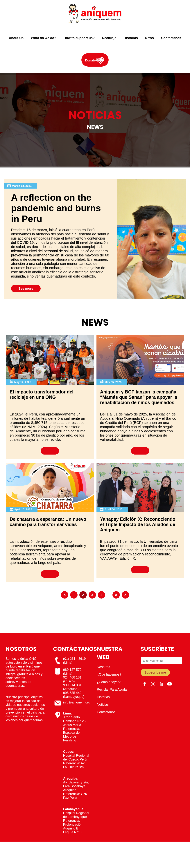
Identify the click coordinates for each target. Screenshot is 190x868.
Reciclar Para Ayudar (112, 690)
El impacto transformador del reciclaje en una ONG (42, 394)
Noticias (103, 705)
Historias (131, 38)
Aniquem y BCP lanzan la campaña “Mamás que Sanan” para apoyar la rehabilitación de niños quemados (139, 397)
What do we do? (44, 38)
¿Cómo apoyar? (109, 682)
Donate (90, 60)
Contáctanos (171, 38)
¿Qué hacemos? (109, 674)
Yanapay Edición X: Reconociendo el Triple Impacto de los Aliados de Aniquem (138, 524)
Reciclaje (109, 38)
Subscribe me (155, 672)
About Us (16, 38)
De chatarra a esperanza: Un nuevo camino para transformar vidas (48, 522)
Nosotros (103, 667)
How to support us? (79, 38)
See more (26, 289)
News (149, 38)
